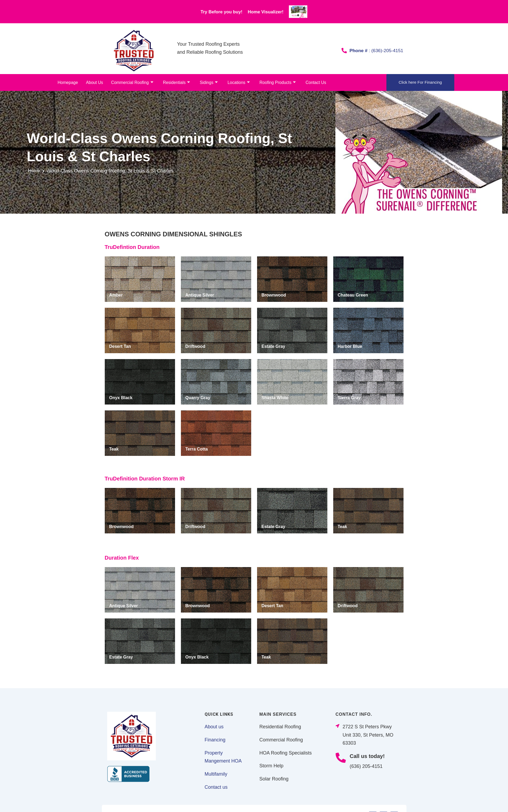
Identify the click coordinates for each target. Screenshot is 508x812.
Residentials (173, 83)
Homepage (67, 82)
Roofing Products (273, 83)
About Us (94, 82)
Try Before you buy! (216, 11)
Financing (215, 740)
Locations (234, 83)
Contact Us (310, 82)
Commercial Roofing (130, 83)
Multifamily (216, 774)
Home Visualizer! (272, 11)
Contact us (216, 787)
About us (214, 727)
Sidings (205, 83)
